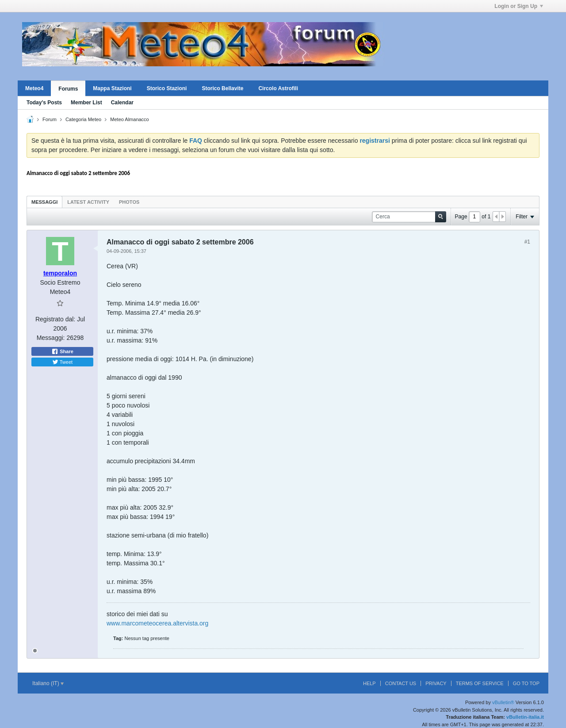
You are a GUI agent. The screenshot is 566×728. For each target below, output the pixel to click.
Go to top (526, 683)
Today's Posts (44, 103)
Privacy (436, 683)
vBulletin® (503, 702)
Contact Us (401, 683)
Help (369, 683)
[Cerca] (409, 217)
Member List (86, 103)
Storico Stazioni (167, 88)
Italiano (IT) (48, 683)
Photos (129, 202)
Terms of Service (480, 683)
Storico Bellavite (222, 88)
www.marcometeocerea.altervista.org (157, 623)
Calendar (122, 103)
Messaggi (44, 202)
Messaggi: (51, 338)
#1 (527, 242)
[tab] (44, 202)
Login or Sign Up (519, 6)
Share (62, 351)
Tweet (62, 362)
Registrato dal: (55, 319)
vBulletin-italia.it (525, 717)
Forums (68, 89)
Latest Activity (88, 202)
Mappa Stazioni (112, 88)
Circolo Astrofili (278, 88)
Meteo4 (34, 88)
